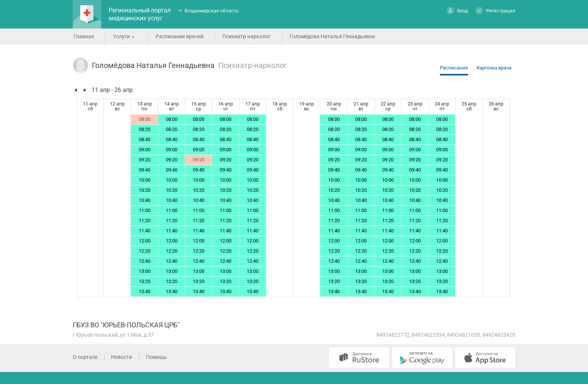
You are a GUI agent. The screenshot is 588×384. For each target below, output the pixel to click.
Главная (84, 36)
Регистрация (495, 10)
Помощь (156, 357)
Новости (121, 357)
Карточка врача (494, 68)
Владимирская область (211, 11)
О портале (85, 357)
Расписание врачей (180, 36)
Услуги (121, 36)
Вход (457, 10)
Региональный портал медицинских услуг (140, 14)
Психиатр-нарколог (247, 36)
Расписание (454, 68)
